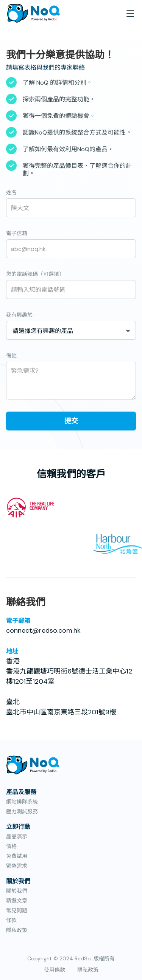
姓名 (11, 192)
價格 (11, 846)
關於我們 (17, 891)
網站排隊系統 (22, 802)
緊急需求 (17, 866)
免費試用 (17, 856)
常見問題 (17, 910)
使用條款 (55, 970)
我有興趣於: (20, 315)
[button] (130, 13)
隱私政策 (17, 930)
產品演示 (17, 836)
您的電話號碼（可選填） (35, 274)
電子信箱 (17, 233)
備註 (11, 356)
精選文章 (17, 901)
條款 (11, 920)
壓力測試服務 (22, 811)
